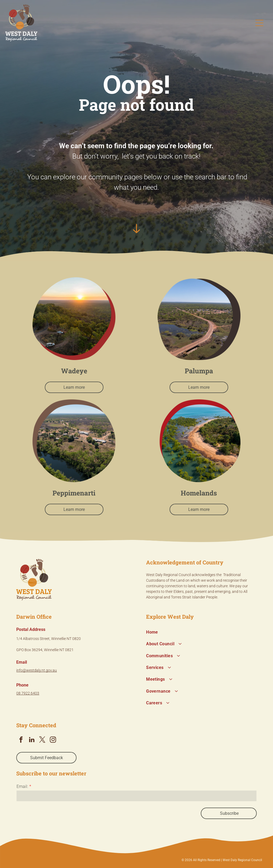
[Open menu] (259, 23)
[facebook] (21, 740)
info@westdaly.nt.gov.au (37, 670)
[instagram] (53, 740)
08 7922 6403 (28, 693)
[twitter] (42, 740)
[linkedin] (32, 740)
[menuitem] (201, 632)
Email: (22, 786)
